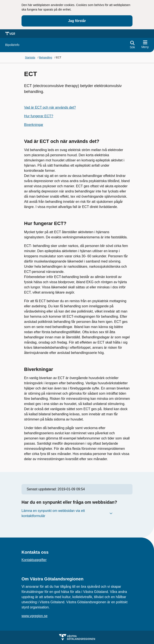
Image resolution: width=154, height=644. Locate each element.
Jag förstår (77, 21)
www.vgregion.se (35, 616)
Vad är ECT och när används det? (50, 107)
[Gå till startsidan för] (12, 45)
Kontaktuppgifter (34, 560)
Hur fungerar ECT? (39, 116)
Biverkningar (34, 125)
